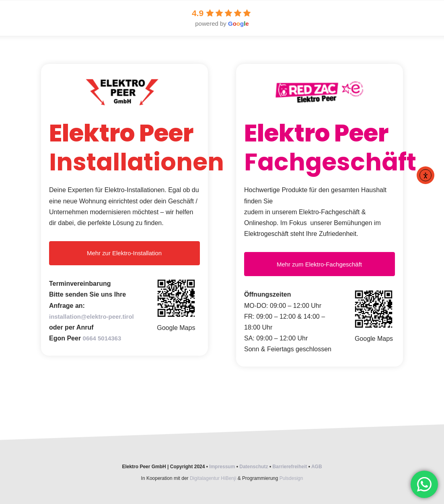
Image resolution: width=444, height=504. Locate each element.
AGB (317, 467)
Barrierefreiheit (290, 467)
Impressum (221, 467)
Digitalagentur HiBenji (213, 478)
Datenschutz (254, 467)
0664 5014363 (103, 338)
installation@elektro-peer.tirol (94, 317)
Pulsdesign (291, 478)
